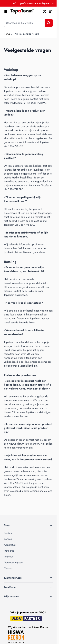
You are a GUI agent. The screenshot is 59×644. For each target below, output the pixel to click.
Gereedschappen (13, 562)
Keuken (8, 533)
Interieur (8, 557)
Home (7, 34)
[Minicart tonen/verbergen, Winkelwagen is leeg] (50, 11)
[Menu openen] (6, 11)
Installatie (9, 551)
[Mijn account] (44, 11)
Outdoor (9, 568)
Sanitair (8, 539)
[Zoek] (49, 23)
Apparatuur (10, 545)
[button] (28, 525)
